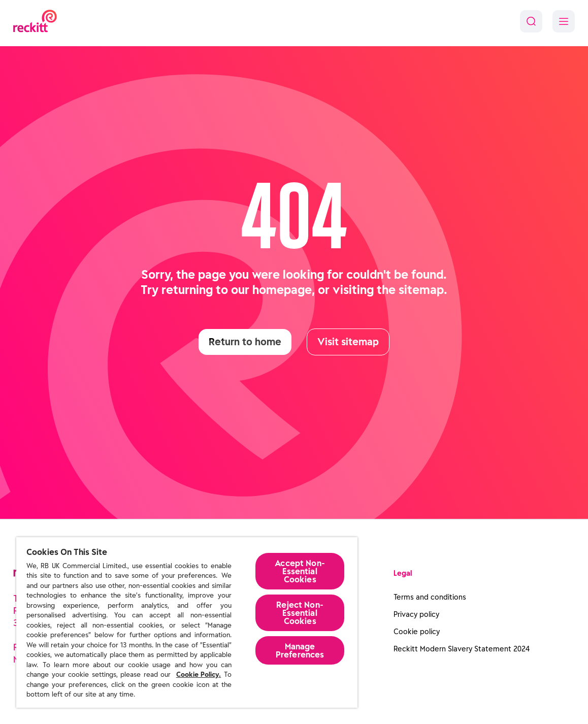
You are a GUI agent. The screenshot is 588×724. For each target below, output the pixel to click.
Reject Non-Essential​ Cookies (300, 613)
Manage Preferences (300, 650)
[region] (187, 622)
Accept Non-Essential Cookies (300, 571)
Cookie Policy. (199, 674)
